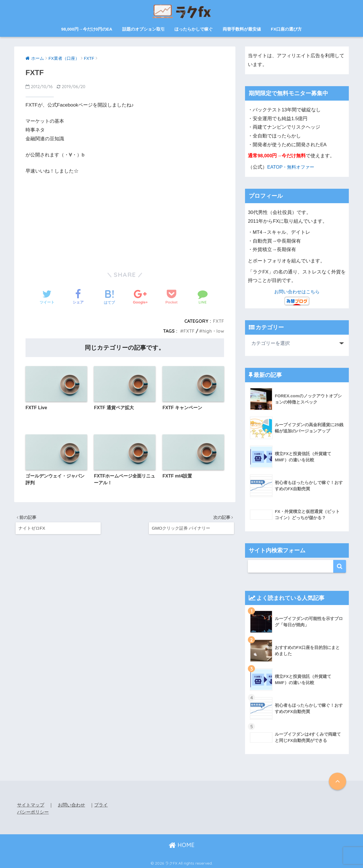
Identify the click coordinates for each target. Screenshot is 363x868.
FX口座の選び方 (286, 29)
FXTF (219, 321)
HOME (182, 844)
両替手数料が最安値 (242, 29)
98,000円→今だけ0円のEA (87, 29)
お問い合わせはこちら (297, 291)
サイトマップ (31, 804)
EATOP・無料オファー (292, 167)
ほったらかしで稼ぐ (194, 29)
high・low (213, 331)
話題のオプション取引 (143, 29)
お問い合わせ (71, 804)
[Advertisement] (125, 218)
